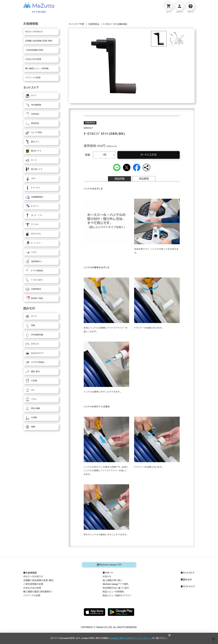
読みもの (187, 580)
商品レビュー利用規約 (113, 592)
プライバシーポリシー (142, 638)
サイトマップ (189, 587)
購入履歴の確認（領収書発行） (38, 592)
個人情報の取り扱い (113, 580)
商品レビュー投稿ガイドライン (117, 596)
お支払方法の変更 (32, 588)
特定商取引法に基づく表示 (116, 588)
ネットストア (189, 573)
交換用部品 (94, 24)
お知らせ (107, 577)
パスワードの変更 (32, 596)
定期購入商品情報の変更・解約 (38, 580)
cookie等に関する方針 (120, 638)
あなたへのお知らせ (33, 577)
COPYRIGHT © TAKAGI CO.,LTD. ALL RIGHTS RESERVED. (109, 627)
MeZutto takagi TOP (109, 565)
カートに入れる (148, 155)
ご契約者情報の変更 (33, 584)
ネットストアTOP (77, 24)
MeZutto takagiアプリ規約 (115, 584)
